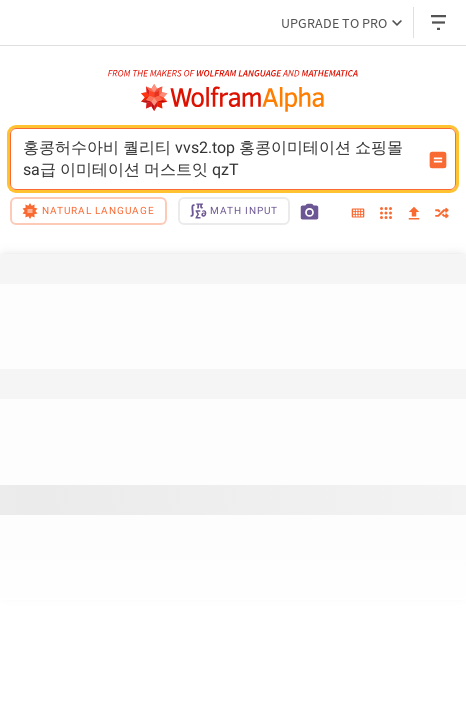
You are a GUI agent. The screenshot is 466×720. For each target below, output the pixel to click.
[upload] (414, 214)
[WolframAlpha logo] (233, 98)
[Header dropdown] (440, 22)
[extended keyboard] (358, 214)
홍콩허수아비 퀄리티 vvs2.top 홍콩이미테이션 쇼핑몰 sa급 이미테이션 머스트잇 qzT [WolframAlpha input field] (220, 159)
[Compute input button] (438, 160)
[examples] (386, 214)
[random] (442, 214)
